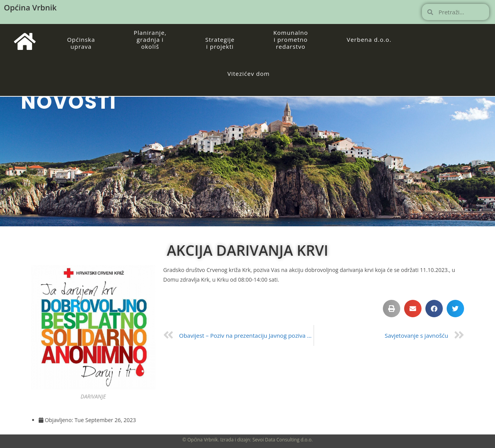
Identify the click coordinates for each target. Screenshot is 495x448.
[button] (392, 309)
